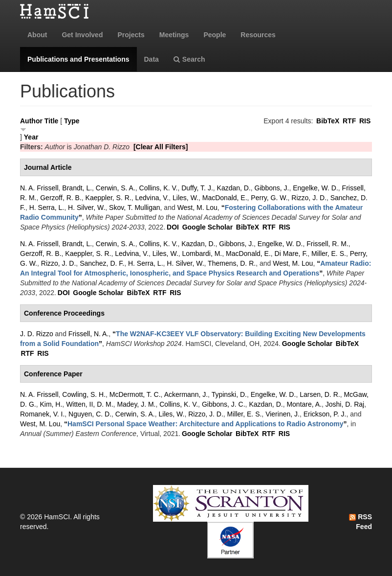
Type (72, 121)
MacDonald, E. (225, 198)
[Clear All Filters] (161, 147)
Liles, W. (185, 198)
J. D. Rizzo (37, 334)
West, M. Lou (197, 207)
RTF (349, 121)
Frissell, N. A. (88, 334)
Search (189, 59)
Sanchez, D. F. (102, 263)
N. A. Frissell (39, 188)
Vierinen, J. (283, 414)
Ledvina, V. (152, 198)
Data (152, 59)
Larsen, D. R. (320, 394)
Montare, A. (304, 404)
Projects (131, 35)
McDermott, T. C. (135, 394)
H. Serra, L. (47, 207)
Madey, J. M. (136, 404)
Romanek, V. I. (42, 414)
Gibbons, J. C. (224, 404)
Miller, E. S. (329, 253)
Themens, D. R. (232, 263)
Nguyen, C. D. (90, 414)
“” (206, 424)
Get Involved (82, 35)
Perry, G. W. (269, 198)
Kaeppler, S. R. (109, 198)
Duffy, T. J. (197, 188)
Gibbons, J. (272, 188)
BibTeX (328, 121)
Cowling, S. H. (84, 394)
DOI (173, 227)
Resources (258, 35)
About (37, 35)
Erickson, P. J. (325, 414)
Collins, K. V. (159, 188)
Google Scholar (207, 227)
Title (52, 121)
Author (31, 121)
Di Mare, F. (291, 253)
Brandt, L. (77, 188)
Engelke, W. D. (316, 188)
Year (31, 137)
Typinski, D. (229, 394)
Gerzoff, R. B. (61, 198)
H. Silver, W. (87, 207)
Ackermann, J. (186, 394)
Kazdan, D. (234, 188)
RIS (365, 121)
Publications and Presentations (78, 59)
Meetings (174, 35)
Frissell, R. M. (327, 244)
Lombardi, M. (202, 253)
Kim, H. (51, 404)
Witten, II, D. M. (89, 404)
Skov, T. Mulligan (135, 207)
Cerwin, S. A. (116, 188)
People (215, 35)
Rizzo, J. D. (309, 198)
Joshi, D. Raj (345, 404)
